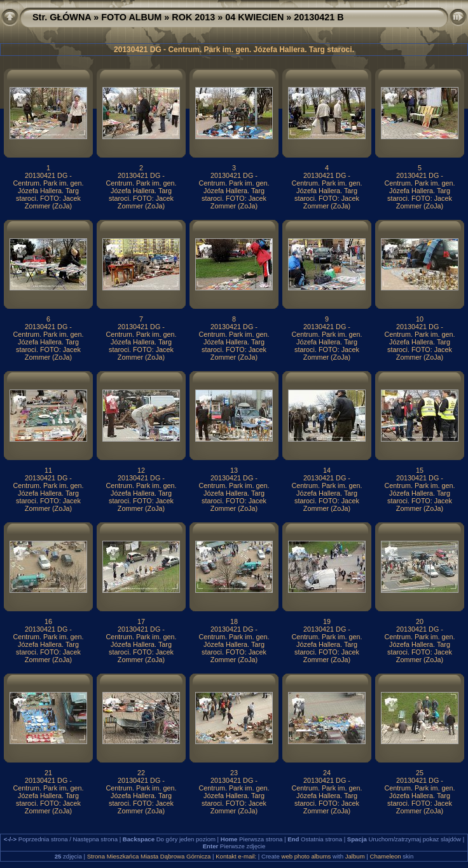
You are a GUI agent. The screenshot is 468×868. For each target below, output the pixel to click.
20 (420, 621)
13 (234, 470)
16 (48, 621)
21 (48, 773)
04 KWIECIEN (254, 17)
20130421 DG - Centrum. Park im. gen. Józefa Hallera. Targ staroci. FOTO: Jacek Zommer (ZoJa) (48, 191)
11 (48, 470)
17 (141, 621)
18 (234, 621)
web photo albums (306, 856)
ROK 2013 (193, 17)
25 (420, 773)
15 (420, 470)
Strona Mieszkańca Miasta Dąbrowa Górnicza (149, 856)
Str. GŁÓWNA (62, 17)
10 (420, 319)
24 (327, 773)
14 (327, 470)
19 (327, 621)
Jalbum (355, 856)
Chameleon (386, 856)
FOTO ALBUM (131, 17)
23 (234, 773)
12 (141, 470)
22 (141, 773)
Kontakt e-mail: (236, 856)
